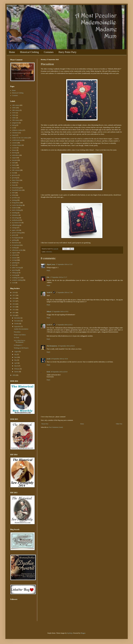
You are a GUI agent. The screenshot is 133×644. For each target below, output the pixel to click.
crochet (14, 148)
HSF (13, 193)
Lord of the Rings (17, 205)
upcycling (15, 270)
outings (14, 228)
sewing (14, 260)
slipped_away (51, 264)
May (16, 360)
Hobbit (14, 183)
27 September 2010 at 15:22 (64, 264)
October (17, 324)
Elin (48, 277)
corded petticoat (17, 140)
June (16, 357)
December (17, 318)
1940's (14, 118)
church (14, 135)
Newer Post (45, 424)
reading (14, 248)
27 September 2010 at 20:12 (64, 325)
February (17, 369)
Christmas (15, 133)
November (17, 321)
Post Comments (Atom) (56, 427)
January (17, 372)
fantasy (14, 168)
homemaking (16, 188)
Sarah (49, 359)
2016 (14, 298)
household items (17, 190)
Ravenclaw (15, 243)
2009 (14, 375)
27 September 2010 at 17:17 (59, 277)
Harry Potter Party (67, 52)
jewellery (15, 198)
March (16, 366)
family (14, 165)
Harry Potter (16, 180)
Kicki (48, 372)
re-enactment (16, 245)
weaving (15, 275)
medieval (15, 208)
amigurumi (15, 123)
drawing (14, 153)
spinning (15, 263)
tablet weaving (16, 268)
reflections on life (17, 250)
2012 (14, 310)
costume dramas (17, 145)
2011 (14, 313)
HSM (14, 195)
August (17, 352)
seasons (14, 258)
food (13, 173)
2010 (14, 315)
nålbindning (16, 225)
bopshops (70, 633)
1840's (14, 108)
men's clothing (16, 210)
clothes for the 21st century (20, 138)
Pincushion (17, 332)
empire (14, 158)
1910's (14, 113)
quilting (14, 240)
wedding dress (16, 278)
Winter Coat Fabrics (20, 335)
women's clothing (17, 280)
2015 (14, 301)
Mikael (49, 312)
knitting (14, 200)
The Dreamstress (52, 346)
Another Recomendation (21, 329)
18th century (16, 110)
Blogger (83, 633)
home (14, 185)
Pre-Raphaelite (16, 238)
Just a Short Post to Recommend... (19, 341)
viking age (15, 273)
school (14, 255)
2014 (14, 304)
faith (13, 163)
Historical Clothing (29, 52)
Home (12, 52)
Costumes (49, 52)
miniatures (15, 215)
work (14, 283)
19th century (16, 120)
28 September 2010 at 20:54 (59, 372)
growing (15, 178)
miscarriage (16, 218)
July (16, 354)
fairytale (15, 160)
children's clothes (17, 130)
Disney (14, 150)
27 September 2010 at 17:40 (64, 292)
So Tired (16, 338)
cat (13, 128)
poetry (14, 235)
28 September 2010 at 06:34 (66, 346)
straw (14, 265)
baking (14, 125)
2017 (14, 295)
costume (15, 143)
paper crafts (16, 230)
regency (14, 253)
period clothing (17, 233)
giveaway (15, 175)
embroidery (49, 252)
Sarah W (49, 292)
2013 (14, 307)
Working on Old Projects (21, 348)
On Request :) (18, 345)
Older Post (119, 424)
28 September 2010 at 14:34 (59, 359)
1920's (14, 115)
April (16, 363)
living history (16, 203)
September (17, 327)
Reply (49, 270)
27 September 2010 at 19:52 (60, 312)
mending (15, 213)
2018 (14, 292)
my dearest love (17, 223)
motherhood (16, 220)
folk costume (16, 170)
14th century (16, 105)
